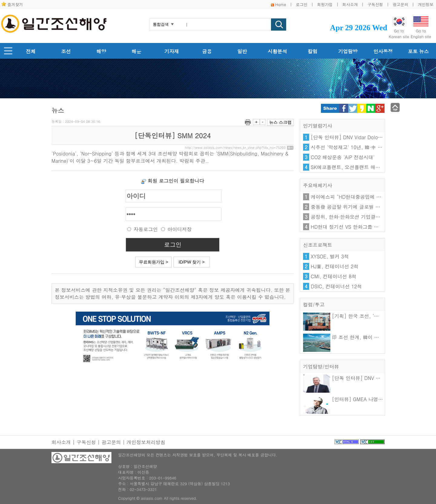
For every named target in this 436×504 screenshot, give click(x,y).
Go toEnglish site (421, 28)
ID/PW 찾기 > (192, 262)
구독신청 (375, 4)
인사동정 (383, 51)
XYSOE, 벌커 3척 (330, 256)
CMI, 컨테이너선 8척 (334, 276)
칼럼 (313, 51)
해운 (137, 51)
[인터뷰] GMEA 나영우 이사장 (351, 399)
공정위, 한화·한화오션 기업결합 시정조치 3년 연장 (366, 217)
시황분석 (277, 51)
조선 (66, 51)
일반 (242, 51)
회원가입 (325, 4)
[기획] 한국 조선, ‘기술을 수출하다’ (357, 316)
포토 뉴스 (418, 51)
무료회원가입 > (154, 262)
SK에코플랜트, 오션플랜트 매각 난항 (351, 167)
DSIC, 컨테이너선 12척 (336, 286)
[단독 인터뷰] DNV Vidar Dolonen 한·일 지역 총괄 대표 (372, 137)
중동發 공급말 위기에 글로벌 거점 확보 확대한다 (364, 207)
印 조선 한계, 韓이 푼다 (344, 337)
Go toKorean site (399, 28)
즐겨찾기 (15, 4)
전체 (31, 51)
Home (281, 4)
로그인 (302, 4)
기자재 (172, 51)
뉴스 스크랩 (280, 122)
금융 (207, 51)
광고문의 (400, 4)
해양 (101, 51)
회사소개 (350, 4)
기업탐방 (348, 51)
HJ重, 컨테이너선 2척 (334, 266)
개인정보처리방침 (146, 442)
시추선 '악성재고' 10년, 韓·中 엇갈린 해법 (357, 147)
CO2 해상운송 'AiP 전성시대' (343, 157)
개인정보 (426, 4)
